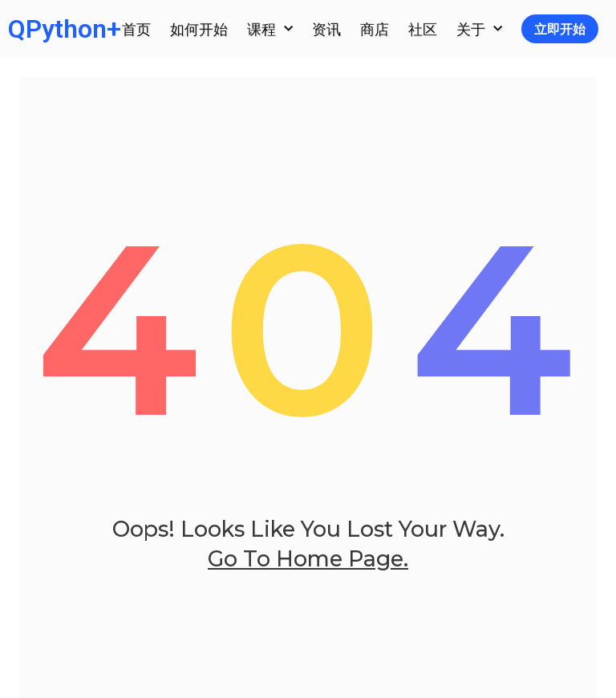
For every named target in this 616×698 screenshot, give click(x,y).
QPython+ (65, 29)
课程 (270, 29)
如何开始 (199, 29)
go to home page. (308, 580)
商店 (375, 29)
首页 (136, 29)
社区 (423, 29)
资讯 (326, 29)
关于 (479, 29)
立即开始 (560, 29)
